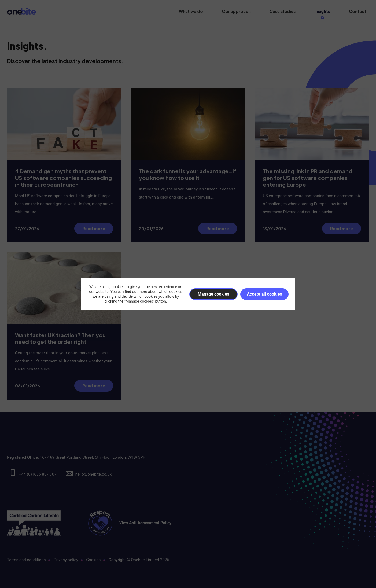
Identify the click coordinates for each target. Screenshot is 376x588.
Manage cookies (213, 294)
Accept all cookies (264, 294)
